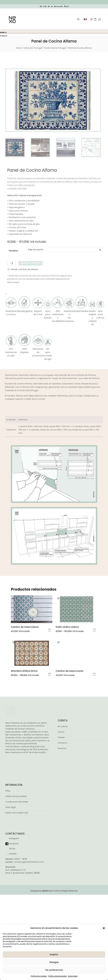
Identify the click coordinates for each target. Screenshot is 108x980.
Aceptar (54, 954)
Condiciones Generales (17, 887)
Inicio (19, 48)
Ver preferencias (54, 970)
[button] (104, 928)
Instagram (14, 924)
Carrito (61, 817)
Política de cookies (39, 976)
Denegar (54, 962)
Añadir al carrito (30, 263)
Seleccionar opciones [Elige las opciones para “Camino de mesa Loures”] (94, 760)
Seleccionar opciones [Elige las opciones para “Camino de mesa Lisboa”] (49, 702)
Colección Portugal (33, 48)
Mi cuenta (63, 812)
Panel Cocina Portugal (55, 48)
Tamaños (13, 251)
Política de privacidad (57, 976)
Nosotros (62, 834)
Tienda (61, 823)
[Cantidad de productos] (12, 263)
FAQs (8, 876)
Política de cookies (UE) (17, 898)
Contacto (62, 828)
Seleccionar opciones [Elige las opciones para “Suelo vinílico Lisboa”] (94, 702)
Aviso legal (73, 976)
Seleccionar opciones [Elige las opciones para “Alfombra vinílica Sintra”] (49, 760)
